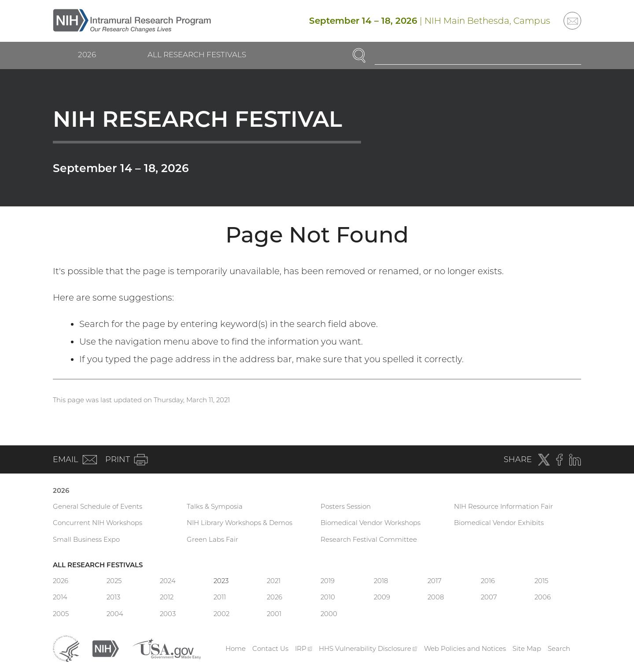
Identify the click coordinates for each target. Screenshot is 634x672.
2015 (541, 581)
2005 (61, 614)
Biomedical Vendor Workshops (370, 523)
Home (236, 648)
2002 (221, 614)
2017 (435, 581)
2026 (87, 55)
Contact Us (270, 648)
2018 (381, 581)
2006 (543, 597)
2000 (329, 614)
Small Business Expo (86, 539)
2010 (328, 597)
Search (559, 648)
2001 (274, 614)
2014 (60, 597)
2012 (167, 597)
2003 (168, 614)
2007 (489, 597)
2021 (274, 581)
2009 (382, 597)
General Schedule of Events (98, 506)
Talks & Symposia (215, 506)
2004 (115, 614)
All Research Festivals (197, 55)
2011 (220, 597)
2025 (114, 581)
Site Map (527, 648)
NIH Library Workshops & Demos (240, 523)
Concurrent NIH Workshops (98, 523)
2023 (221, 581)
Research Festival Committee (369, 539)
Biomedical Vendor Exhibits (499, 523)
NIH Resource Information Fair (503, 506)
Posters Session (346, 506)
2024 (168, 581)
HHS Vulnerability (368, 648)
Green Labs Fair (212, 539)
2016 (488, 581)
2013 (113, 597)
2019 (328, 581)
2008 (436, 597)
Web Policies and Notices (465, 648)
